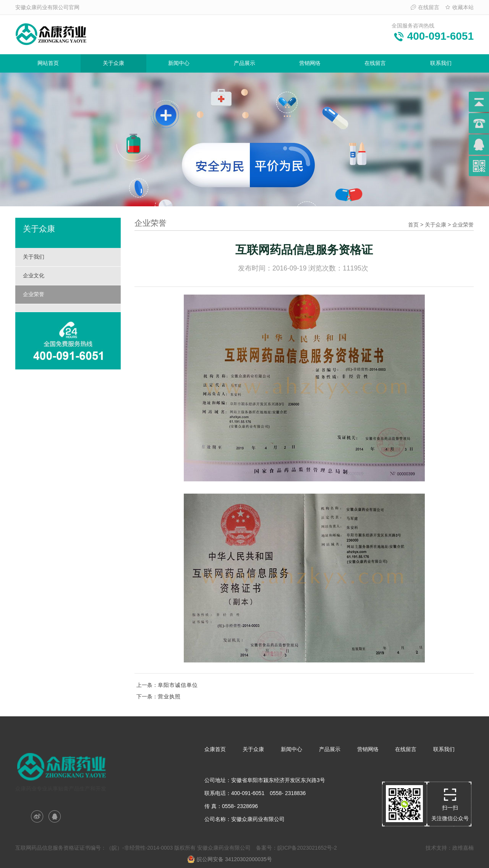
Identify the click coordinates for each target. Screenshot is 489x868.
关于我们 (34, 257)
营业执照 (169, 696)
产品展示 (244, 63)
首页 (413, 225)
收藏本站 (459, 7)
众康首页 (215, 749)
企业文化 (34, 275)
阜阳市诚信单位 (178, 685)
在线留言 (425, 7)
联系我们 (441, 63)
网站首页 (48, 63)
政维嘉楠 (463, 848)
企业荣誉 (34, 294)
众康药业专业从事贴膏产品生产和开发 (62, 769)
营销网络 (310, 63)
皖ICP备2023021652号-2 (307, 848)
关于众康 (113, 63)
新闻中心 (179, 63)
